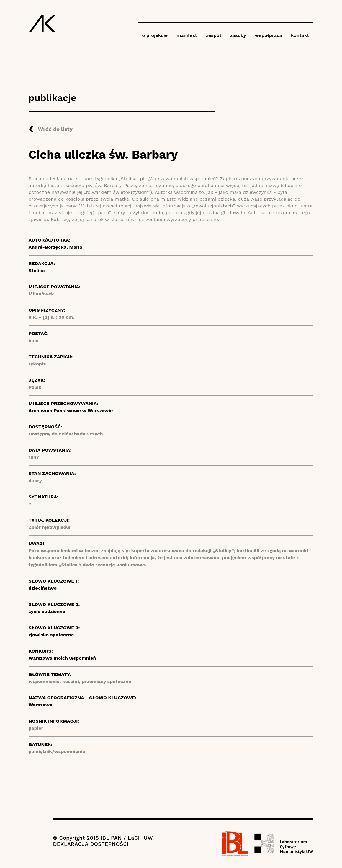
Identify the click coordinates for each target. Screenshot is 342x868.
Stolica (37, 270)
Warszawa (41, 705)
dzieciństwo (43, 588)
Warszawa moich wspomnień (62, 658)
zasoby (238, 35)
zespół (214, 35)
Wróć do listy (55, 129)
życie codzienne (47, 611)
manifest (187, 35)
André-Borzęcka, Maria (55, 247)
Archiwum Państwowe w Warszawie (71, 411)
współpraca (269, 35)
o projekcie (155, 35)
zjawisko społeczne (51, 635)
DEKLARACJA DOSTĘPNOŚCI (91, 844)
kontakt (300, 35)
